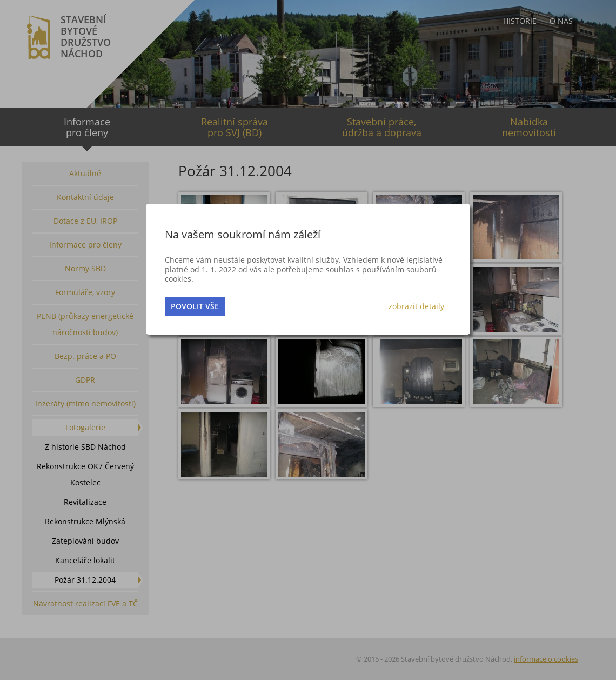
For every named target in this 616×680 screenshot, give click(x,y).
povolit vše (195, 306)
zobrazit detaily (416, 306)
